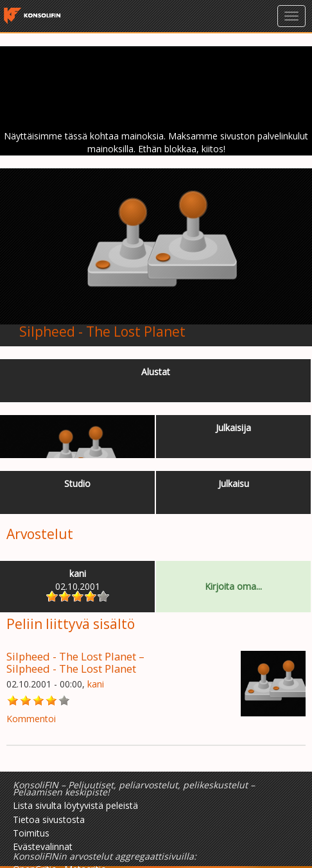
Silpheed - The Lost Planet (102, 332)
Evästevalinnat (43, 846)
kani (96, 684)
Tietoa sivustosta (49, 819)
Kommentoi (31, 719)
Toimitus (31, 833)
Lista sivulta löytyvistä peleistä (75, 805)
